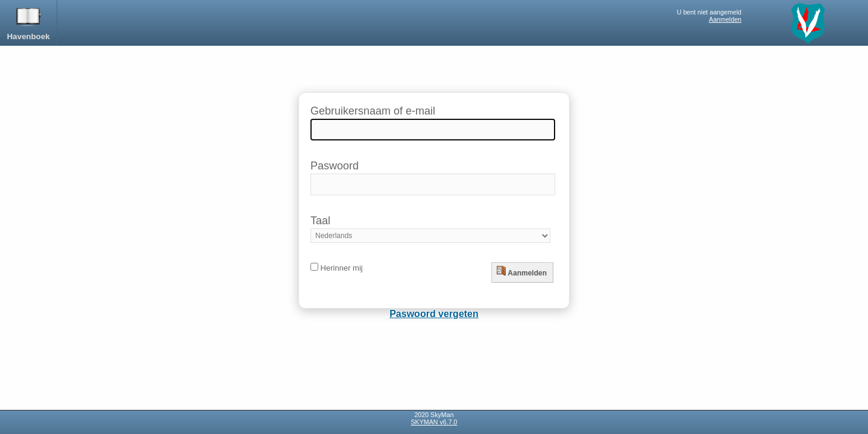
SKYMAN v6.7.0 (434, 422)
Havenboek (28, 22)
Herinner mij (337, 268)
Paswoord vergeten (434, 314)
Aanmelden (725, 19)
